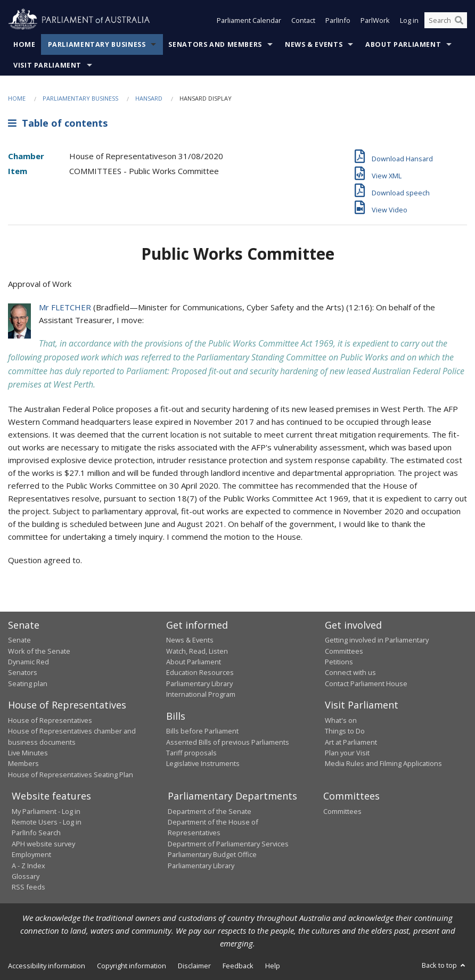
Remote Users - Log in (47, 822)
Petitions (339, 662)
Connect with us (350, 672)
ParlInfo (338, 20)
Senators (23, 672)
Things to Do (345, 731)
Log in (409, 20)
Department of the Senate (210, 811)
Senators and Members (215, 44)
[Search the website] (446, 20)
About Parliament (403, 44)
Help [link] (273, 966)
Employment (31, 854)
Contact (303, 20)
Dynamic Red (28, 662)
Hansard (149, 98)
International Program (201, 694)
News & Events (314, 44)
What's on (341, 720)
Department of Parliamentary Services (228, 844)
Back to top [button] (444, 965)
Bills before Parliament (202, 731)
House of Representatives (50, 720)
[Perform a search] (459, 20)
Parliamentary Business (97, 44)
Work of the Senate (39, 651)
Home (24, 44)
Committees (342, 811)
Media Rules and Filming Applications (383, 763)
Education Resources (200, 672)
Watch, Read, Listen (197, 651)
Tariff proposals (191, 753)
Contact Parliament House (366, 683)
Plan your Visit (347, 753)
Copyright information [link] (132, 966)
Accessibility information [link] (47, 966)
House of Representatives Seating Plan (71, 775)
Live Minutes (28, 753)
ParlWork (375, 20)
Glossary (26, 876)
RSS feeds (28, 887)
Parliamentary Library (199, 683)
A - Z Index (28, 866)
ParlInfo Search (36, 833)
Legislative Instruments (203, 763)
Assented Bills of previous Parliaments (228, 742)
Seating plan (28, 683)
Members (23, 763)
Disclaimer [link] (194, 966)
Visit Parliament (47, 65)
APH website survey (43, 844)
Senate (19, 640)
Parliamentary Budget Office (212, 854)
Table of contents (58, 123)
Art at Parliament (351, 742)
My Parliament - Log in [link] (46, 811)
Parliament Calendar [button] (249, 20)
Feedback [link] (238, 966)
